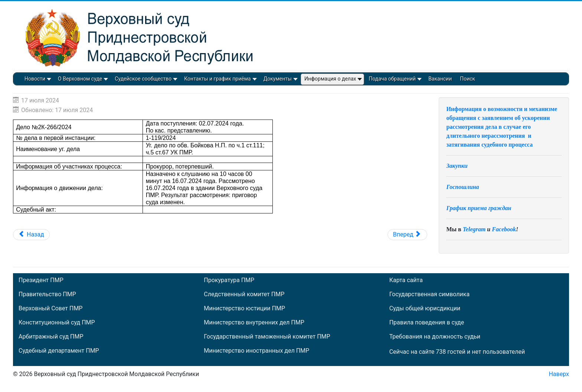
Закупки (457, 166)
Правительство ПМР (47, 294)
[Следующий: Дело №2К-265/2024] (407, 235)
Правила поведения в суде (427, 323)
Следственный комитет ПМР (244, 294)
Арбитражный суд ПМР (51, 337)
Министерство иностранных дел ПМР (256, 351)
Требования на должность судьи (435, 337)
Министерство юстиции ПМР (244, 308)
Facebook (504, 229)
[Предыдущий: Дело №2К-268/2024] (31, 235)
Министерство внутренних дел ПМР (254, 323)
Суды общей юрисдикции (425, 308)
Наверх (559, 374)
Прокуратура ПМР (229, 280)
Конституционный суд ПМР (57, 323)
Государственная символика (429, 294)
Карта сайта (406, 280)
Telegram (474, 229)
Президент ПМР (41, 280)
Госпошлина (462, 187)
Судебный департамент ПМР (59, 351)
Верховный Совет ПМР (50, 308)
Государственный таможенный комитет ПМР (267, 337)
